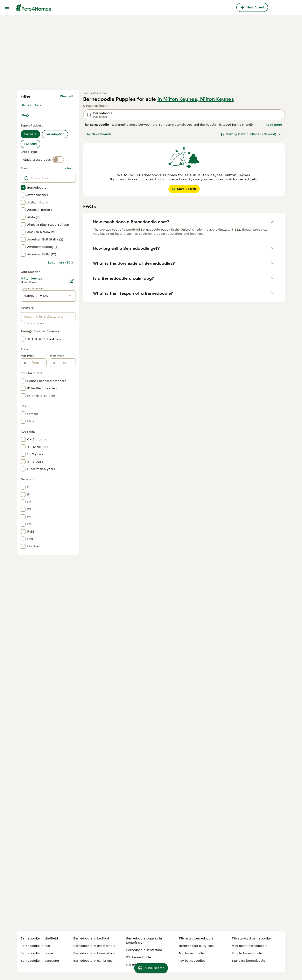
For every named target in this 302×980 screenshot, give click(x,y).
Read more (274, 125)
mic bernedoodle (191, 953)
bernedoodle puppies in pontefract (144, 941)
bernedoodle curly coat (196, 946)
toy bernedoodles (192, 961)
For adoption (55, 134)
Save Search (99, 134)
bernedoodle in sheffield (39, 938)
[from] (36, 363)
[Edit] (72, 281)
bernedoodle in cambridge (93, 961)
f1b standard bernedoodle (251, 938)
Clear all (66, 96)
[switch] (58, 160)
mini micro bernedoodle (250, 946)
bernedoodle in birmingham (94, 953)
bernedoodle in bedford (91, 938)
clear (69, 168)
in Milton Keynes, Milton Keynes (196, 99)
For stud (30, 144)
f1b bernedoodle (139, 957)
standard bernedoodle (248, 961)
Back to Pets (31, 105)
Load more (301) (60, 262)
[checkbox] (23, 188)
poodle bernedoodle (247, 953)
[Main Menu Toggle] (7, 7)
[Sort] (251, 134)
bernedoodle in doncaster (40, 961)
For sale (30, 134)
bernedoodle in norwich (38, 953)
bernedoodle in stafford (144, 950)
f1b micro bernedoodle (196, 938)
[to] (65, 363)
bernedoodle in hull (35, 946)
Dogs (26, 115)
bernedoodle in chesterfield (94, 946)
